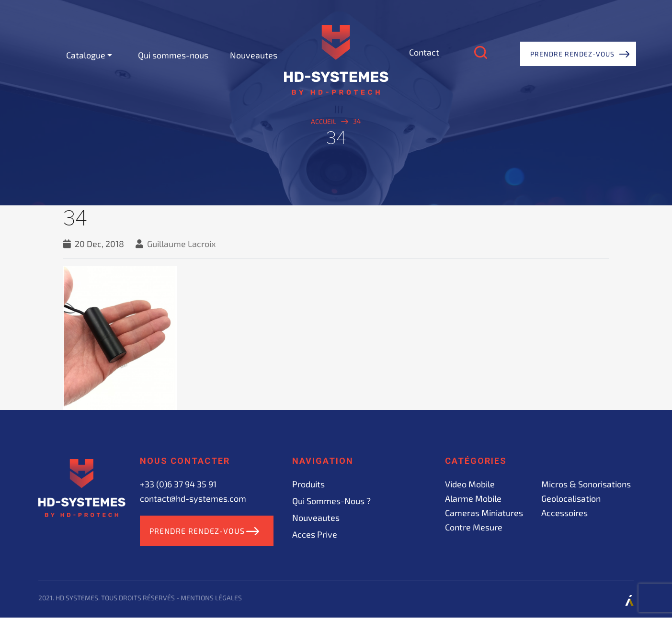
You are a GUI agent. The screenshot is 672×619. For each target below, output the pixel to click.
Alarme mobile (473, 498)
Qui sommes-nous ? (331, 501)
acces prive (315, 534)
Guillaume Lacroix (182, 244)
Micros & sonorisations (586, 484)
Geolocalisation (571, 498)
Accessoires (564, 513)
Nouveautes (254, 55)
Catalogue (86, 55)
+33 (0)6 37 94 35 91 (178, 484)
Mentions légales (211, 599)
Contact (424, 52)
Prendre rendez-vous (572, 54)
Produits (308, 484)
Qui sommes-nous (173, 55)
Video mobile (470, 484)
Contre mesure (474, 527)
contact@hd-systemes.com (193, 498)
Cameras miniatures (484, 513)
